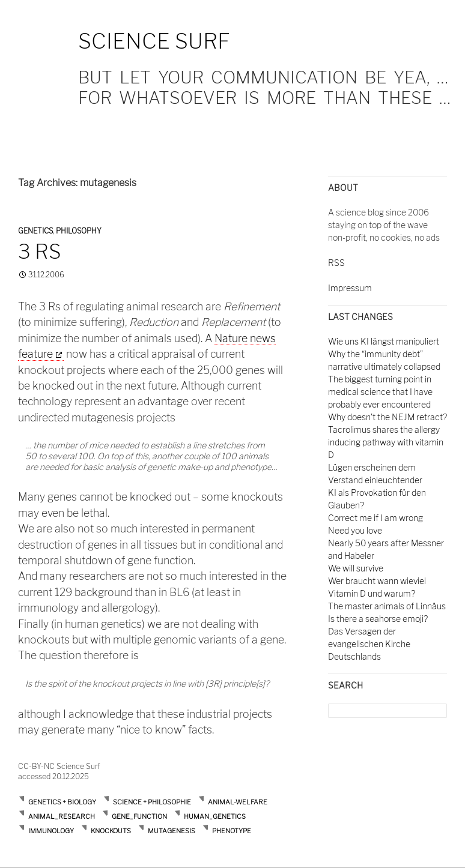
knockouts (111, 831)
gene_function (139, 816)
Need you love (355, 530)
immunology (51, 831)
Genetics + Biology (62, 802)
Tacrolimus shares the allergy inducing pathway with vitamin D (386, 442)
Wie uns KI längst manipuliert (384, 341)
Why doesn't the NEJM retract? (387, 417)
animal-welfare (238, 802)
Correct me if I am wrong (375, 518)
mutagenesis (172, 831)
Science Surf (154, 41)
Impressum (350, 288)
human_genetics (215, 816)
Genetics (35, 231)
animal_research (62, 816)
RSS (336, 263)
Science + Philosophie (152, 802)
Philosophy (79, 231)
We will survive (356, 568)
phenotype (232, 831)
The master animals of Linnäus (387, 606)
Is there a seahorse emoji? (378, 619)
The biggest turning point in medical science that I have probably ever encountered (380, 392)
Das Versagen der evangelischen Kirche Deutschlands (369, 644)
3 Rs (40, 252)
